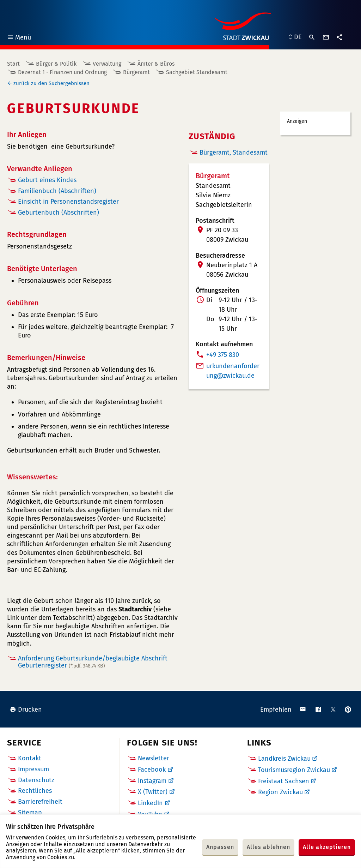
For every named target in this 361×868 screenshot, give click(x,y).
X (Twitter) (153, 792)
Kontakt (30, 758)
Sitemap (30, 813)
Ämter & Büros (156, 64)
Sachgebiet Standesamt (197, 72)
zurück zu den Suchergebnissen (51, 83)
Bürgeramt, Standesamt (234, 152)
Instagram (152, 781)
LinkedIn (150, 803)
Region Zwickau (280, 792)
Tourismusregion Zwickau (294, 770)
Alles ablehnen (268, 847)
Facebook (152, 770)
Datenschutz (36, 780)
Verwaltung (107, 64)
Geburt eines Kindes (47, 180)
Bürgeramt (136, 72)
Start (13, 64)
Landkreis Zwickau (284, 759)
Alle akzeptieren (327, 847)
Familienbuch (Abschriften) (57, 191)
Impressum (33, 769)
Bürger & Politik (56, 64)
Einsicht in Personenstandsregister (68, 202)
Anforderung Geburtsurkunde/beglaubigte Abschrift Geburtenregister (93, 662)
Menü (19, 38)
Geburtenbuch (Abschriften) (59, 212)
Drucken (26, 710)
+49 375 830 (223, 355)
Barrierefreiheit (40, 802)
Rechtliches (35, 791)
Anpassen (220, 847)
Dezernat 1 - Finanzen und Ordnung (62, 72)
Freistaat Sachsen (284, 781)
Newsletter (154, 758)
